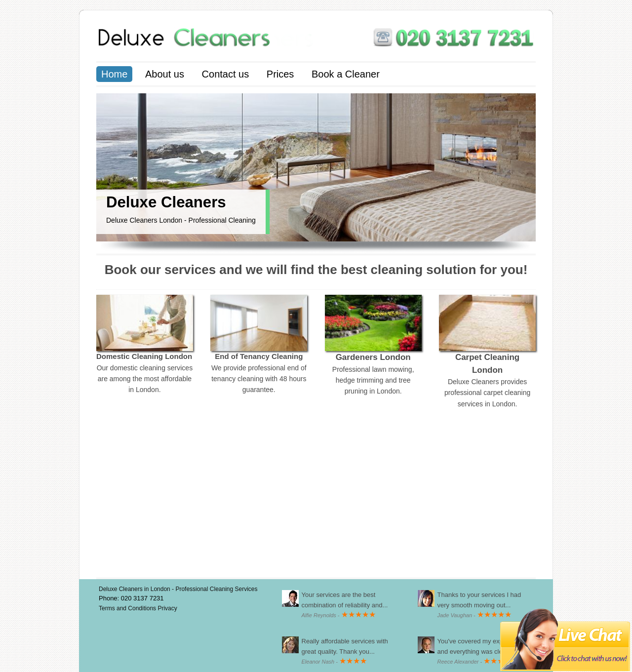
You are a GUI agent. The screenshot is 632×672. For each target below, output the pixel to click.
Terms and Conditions (128, 608)
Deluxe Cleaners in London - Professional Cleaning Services (178, 589)
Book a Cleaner (346, 74)
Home (114, 74)
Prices (280, 74)
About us (165, 74)
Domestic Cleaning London (144, 356)
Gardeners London (373, 357)
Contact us (226, 74)
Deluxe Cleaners (166, 202)
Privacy (167, 608)
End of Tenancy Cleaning (259, 356)
